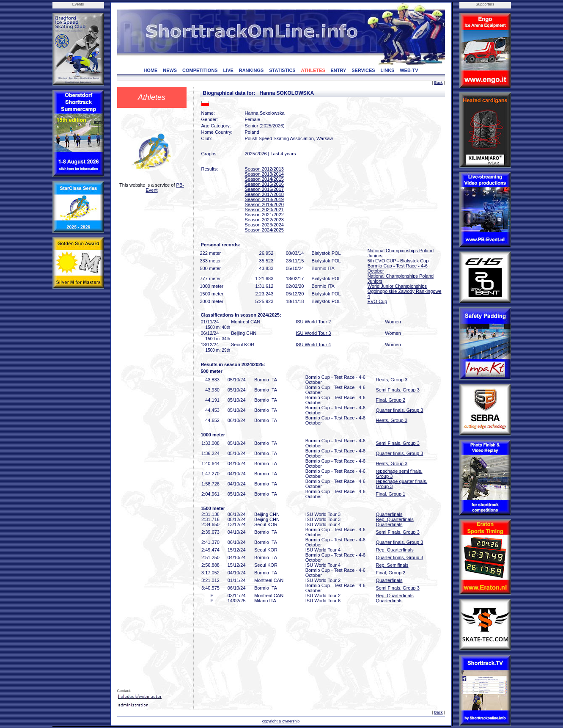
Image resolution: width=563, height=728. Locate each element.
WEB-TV (409, 70)
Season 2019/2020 (264, 204)
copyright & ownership (281, 721)
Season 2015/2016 (264, 184)
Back (438, 83)
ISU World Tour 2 (313, 322)
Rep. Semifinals (392, 565)
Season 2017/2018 (264, 194)
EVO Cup (377, 301)
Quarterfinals (389, 514)
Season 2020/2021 (264, 210)
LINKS (387, 70)
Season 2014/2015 (264, 179)
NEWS (170, 70)
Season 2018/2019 (264, 199)
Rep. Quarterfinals (395, 519)
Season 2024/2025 (264, 230)
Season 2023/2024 (264, 225)
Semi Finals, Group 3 (398, 390)
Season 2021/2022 (264, 215)
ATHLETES (313, 70)
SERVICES (363, 70)
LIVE (228, 70)
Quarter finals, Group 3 (400, 410)
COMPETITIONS (200, 70)
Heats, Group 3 (392, 380)
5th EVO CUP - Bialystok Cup (398, 261)
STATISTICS (282, 70)
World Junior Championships (397, 286)
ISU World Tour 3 (313, 333)
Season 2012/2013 (264, 169)
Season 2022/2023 (264, 220)
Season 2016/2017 (264, 189)
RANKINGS (251, 70)
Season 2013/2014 (264, 174)
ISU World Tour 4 (313, 345)
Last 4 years (283, 154)
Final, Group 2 (391, 400)
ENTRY (339, 70)
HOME (150, 70)
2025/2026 (256, 154)
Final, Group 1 (391, 494)
